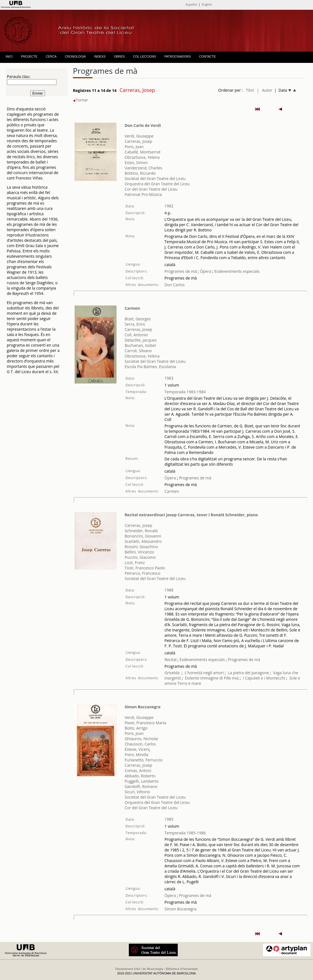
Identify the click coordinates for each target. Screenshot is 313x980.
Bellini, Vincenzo (139, 552)
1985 (169, 819)
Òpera (205, 271)
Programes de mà (181, 271)
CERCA (51, 56)
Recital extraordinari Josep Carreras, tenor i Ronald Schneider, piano (191, 515)
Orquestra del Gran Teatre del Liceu (157, 184)
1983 (169, 378)
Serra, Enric (135, 324)
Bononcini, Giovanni (143, 536)
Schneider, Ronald (141, 531)
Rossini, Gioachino (141, 547)
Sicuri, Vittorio (137, 792)
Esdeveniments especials (237, 271)
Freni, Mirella (137, 755)
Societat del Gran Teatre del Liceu (155, 178)
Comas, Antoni (138, 770)
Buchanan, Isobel (140, 345)
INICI (9, 56)
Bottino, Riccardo (140, 173)
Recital (171, 660)
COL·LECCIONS (144, 56)
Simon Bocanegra (181, 909)
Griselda (172, 673)
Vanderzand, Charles (144, 168)
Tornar (80, 100)
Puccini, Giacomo (140, 557)
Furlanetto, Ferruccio (144, 760)
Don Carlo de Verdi (143, 125)
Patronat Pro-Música (143, 194)
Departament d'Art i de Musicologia (139, 969)
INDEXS (100, 56)
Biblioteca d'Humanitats (182, 969)
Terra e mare (189, 683)
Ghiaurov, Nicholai (141, 739)
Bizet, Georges (138, 319)
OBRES (119, 56)
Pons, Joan (134, 147)
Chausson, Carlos (140, 744)
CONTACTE (208, 56)
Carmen (132, 308)
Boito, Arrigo (136, 728)
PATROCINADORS (177, 56)
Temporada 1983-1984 (185, 392)
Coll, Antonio (136, 335)
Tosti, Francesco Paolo (145, 568)
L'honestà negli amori (204, 673)
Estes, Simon (136, 163)
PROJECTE (29, 56)
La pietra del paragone (248, 673)
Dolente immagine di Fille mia (212, 678)
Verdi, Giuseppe (139, 136)
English (207, 4)
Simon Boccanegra (143, 707)
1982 (169, 206)
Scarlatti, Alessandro (143, 541)
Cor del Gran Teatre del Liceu (151, 189)
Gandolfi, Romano (141, 786)
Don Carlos (175, 285)
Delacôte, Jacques (141, 340)
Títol (250, 90)
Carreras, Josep (138, 141)
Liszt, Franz (135, 563)
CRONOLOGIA (75, 56)
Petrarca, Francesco (143, 573)
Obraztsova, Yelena (142, 157)
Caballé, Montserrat (143, 152)
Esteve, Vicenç (137, 749)
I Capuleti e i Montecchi (264, 678)
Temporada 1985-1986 (185, 833)
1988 (169, 590)
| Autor (265, 90)
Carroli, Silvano (138, 351)
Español (191, 4)
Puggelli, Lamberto (142, 781)
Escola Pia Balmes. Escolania (150, 367)
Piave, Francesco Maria (145, 723)
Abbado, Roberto (140, 776)
